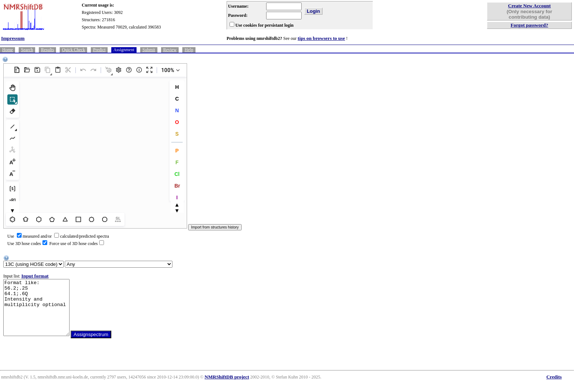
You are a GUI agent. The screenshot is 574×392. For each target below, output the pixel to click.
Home (8, 50)
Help (189, 50)
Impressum (13, 38)
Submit (149, 50)
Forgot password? (530, 25)
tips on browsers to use (321, 38)
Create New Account (530, 6)
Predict (99, 50)
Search (27, 50)
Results (47, 50)
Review (170, 50)
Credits (554, 388)
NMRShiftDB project (227, 388)
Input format (35, 276)
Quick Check (73, 50)
